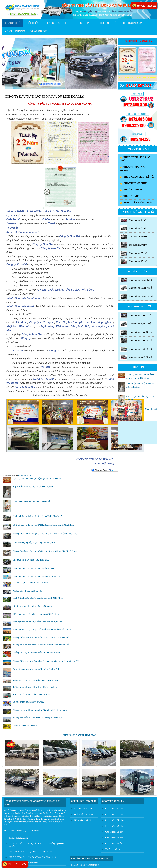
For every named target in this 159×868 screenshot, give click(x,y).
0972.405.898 (147, 6)
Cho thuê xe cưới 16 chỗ (137, 332)
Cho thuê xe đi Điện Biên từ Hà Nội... (31, 560)
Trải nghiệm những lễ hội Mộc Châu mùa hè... (35, 687)
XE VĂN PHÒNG (15, 31)
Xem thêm (123, 416)
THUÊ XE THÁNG (83, 23)
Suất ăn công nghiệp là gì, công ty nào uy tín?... (35, 542)
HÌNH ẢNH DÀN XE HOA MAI (80, 735)
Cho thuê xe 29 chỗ (114, 826)
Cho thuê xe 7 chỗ (133, 228)
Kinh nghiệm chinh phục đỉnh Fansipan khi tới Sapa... (38, 622)
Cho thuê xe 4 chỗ (133, 220)
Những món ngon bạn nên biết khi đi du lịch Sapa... (37, 652)
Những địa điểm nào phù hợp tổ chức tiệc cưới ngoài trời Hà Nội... (45, 551)
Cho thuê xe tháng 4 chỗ (136, 280)
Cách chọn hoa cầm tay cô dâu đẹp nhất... (33, 501)
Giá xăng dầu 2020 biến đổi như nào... (31, 583)
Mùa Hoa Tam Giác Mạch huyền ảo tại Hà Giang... (37, 614)
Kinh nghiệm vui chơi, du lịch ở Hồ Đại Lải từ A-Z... (38, 516)
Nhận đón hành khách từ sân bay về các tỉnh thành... (37, 576)
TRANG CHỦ (13, 23)
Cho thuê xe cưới (114, 843)
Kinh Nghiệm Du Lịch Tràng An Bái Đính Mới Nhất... (38, 598)
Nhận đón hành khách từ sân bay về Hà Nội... (34, 568)
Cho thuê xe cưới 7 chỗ (136, 324)
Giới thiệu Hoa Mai (84, 814)
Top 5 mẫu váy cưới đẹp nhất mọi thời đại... (34, 487)
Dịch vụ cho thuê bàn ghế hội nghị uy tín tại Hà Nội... (38, 479)
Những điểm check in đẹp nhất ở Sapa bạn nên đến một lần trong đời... (47, 661)
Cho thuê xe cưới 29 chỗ (137, 341)
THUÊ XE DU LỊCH (56, 23)
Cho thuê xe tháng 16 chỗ (137, 296)
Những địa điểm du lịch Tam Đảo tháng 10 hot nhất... (38, 718)
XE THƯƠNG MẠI (133, 23)
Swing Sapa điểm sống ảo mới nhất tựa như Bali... (37, 669)
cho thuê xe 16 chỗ (134, 237)
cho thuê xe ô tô (26, 476)
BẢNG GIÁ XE (38, 31)
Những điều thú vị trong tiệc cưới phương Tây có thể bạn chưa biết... (46, 534)
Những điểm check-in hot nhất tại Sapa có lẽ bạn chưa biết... (42, 638)
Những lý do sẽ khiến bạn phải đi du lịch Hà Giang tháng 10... (42, 710)
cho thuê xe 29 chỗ (134, 245)
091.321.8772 (22, 838)
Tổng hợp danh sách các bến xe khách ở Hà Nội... (36, 680)
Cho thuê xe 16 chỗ (114, 820)
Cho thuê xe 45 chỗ (134, 262)
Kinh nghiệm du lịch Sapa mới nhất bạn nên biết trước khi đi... (43, 629)
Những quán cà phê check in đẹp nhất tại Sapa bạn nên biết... (42, 645)
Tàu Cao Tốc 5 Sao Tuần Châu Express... (32, 694)
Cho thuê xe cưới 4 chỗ (136, 316)
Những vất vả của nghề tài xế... (28, 591)
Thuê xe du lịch (113, 849)
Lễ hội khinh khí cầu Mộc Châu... (29, 702)
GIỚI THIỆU (32, 23)
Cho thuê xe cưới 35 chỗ (137, 349)
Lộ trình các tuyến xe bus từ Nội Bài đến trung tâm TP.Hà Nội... (43, 525)
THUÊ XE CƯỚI (108, 23)
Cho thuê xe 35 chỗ (134, 253)
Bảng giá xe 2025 (83, 820)
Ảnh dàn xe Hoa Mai (84, 808)
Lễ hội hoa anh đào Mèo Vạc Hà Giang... (32, 606)
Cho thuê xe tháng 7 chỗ (136, 288)
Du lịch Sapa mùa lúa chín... (26, 725)
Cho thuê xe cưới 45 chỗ (137, 357)
